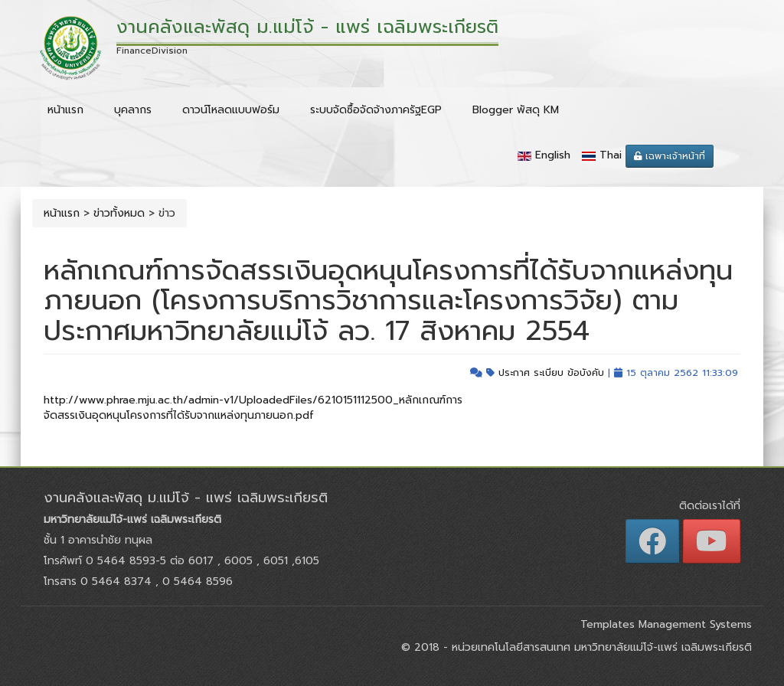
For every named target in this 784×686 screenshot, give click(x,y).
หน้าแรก (65, 110)
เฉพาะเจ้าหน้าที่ (670, 156)
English (553, 155)
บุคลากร (133, 110)
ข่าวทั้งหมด (119, 213)
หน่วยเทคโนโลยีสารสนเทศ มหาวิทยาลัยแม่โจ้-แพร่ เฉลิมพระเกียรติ (600, 647)
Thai (611, 155)
